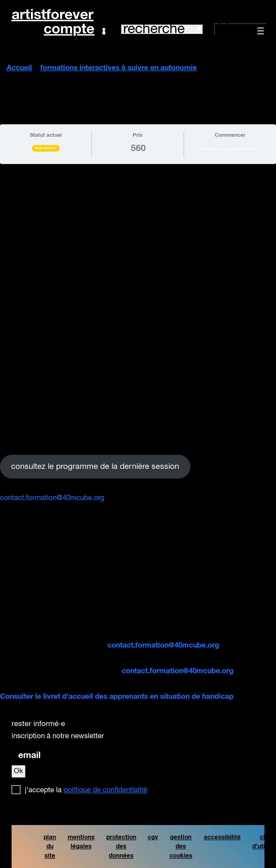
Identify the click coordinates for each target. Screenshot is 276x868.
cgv (153, 837)
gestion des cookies (181, 846)
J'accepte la (86, 790)
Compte (74, 29)
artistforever (53, 15)
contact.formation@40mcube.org (52, 498)
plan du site (50, 846)
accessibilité (222, 837)
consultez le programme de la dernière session (95, 467)
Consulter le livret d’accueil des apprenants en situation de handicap (117, 697)
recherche (162, 29)
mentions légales (81, 842)
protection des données (121, 846)
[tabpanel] (138, 337)
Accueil (19, 68)
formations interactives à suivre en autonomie (119, 68)
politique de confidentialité (105, 790)
